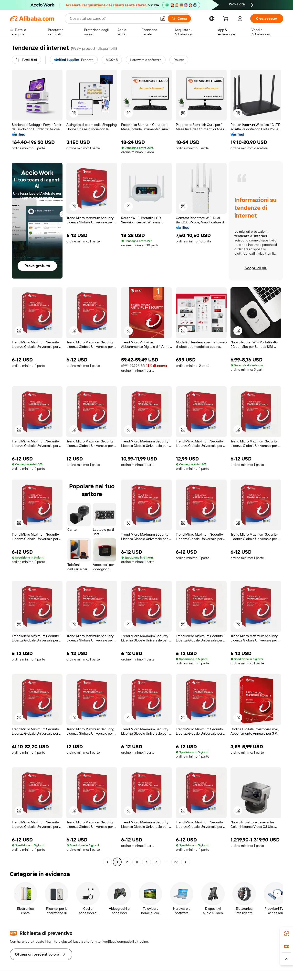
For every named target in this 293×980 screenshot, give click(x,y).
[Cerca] (179, 19)
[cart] (227, 19)
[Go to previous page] (107, 862)
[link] (287, 934)
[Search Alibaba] (113, 19)
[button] (163, 19)
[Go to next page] (186, 862)
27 (176, 862)
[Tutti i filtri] (26, 60)
